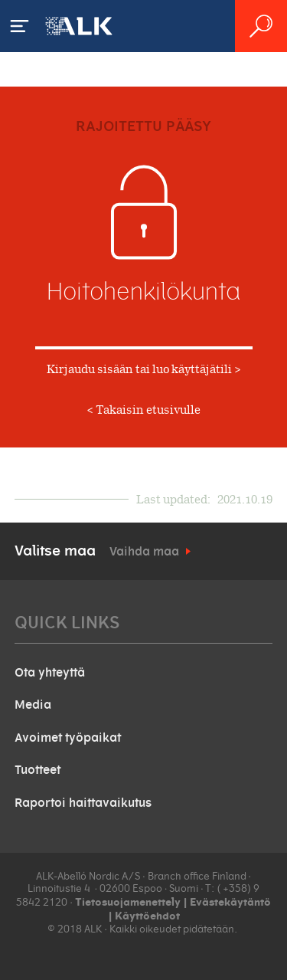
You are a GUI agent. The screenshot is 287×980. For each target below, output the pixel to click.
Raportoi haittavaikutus (83, 803)
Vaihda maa (144, 552)
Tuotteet (38, 770)
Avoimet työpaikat (68, 738)
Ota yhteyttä (50, 673)
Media (33, 705)
